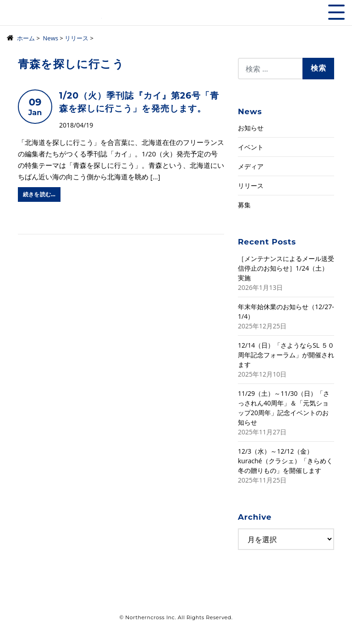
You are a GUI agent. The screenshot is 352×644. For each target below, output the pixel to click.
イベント (251, 147)
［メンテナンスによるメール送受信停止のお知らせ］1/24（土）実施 (286, 268)
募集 (244, 205)
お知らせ (251, 128)
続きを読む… (39, 194)
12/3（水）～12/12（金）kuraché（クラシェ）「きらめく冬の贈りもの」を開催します (285, 461)
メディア (251, 166)
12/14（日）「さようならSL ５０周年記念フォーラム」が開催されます (286, 355)
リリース (251, 186)
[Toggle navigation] (336, 12)
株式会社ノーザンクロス (54, 16)
